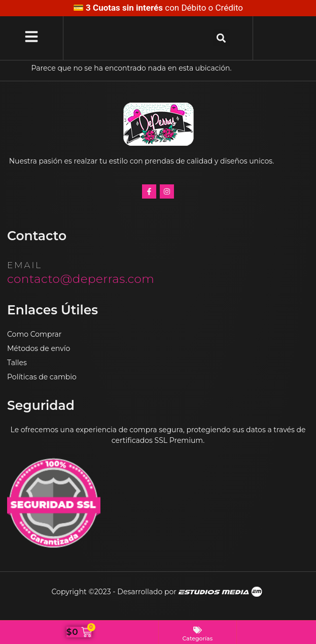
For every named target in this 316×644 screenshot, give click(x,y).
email (25, 265)
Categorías (198, 638)
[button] (221, 38)
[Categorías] (198, 630)
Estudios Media (221, 592)
